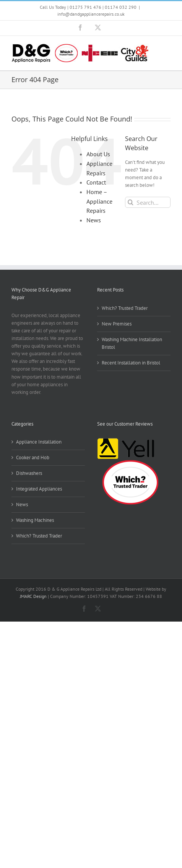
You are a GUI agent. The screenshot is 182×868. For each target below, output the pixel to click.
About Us (98, 154)
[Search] (131, 202)
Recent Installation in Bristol (131, 363)
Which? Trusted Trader (125, 308)
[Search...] (148, 202)
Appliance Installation (39, 442)
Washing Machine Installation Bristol (132, 343)
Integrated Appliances (39, 489)
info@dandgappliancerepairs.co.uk (91, 14)
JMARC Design (33, 596)
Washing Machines (35, 520)
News (94, 220)
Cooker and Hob (33, 457)
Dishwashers (29, 473)
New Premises (117, 324)
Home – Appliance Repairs (99, 201)
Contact (96, 182)
